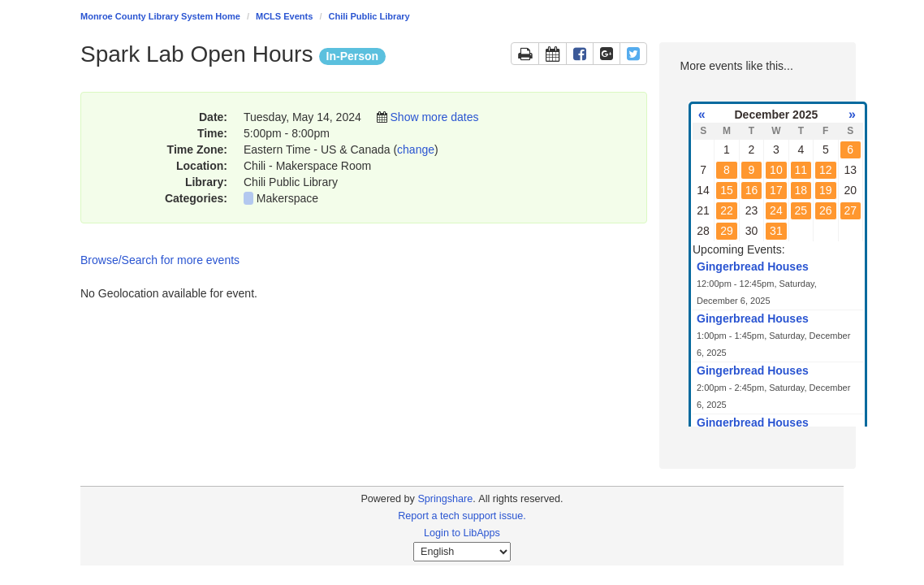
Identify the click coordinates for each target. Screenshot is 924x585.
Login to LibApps (462, 533)
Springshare (445, 499)
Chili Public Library (369, 16)
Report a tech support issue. (462, 516)
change (416, 149)
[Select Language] (462, 552)
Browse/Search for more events (160, 260)
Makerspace (287, 198)
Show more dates (435, 117)
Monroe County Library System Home (160, 16)
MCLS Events (284, 16)
